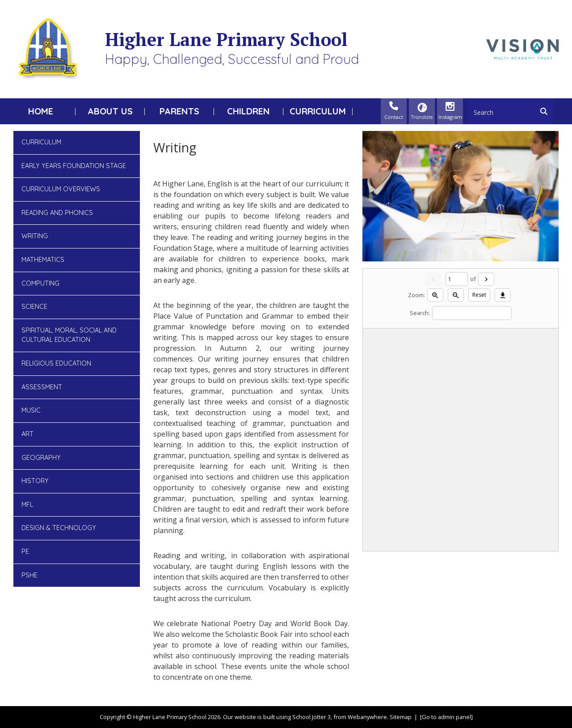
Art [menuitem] (27, 434)
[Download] (503, 295)
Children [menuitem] (248, 111)
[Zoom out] (456, 295)
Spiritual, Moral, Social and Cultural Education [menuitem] (69, 335)
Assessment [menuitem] (42, 387)
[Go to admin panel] (446, 717)
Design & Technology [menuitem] (59, 528)
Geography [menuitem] (41, 458)
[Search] (546, 111)
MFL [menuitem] (27, 505)
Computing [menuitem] (40, 283)
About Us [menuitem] (110, 111)
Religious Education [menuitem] (56, 363)
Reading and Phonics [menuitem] (57, 213)
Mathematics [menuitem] (43, 260)
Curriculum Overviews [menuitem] (61, 189)
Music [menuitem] (31, 410)
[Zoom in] (435, 295)
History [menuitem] (35, 481)
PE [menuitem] (25, 551)
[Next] (486, 279)
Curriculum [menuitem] (318, 111)
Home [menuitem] (41, 111)
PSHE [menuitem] (29, 575)
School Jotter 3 (311, 717)
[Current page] (457, 279)
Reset (479, 295)
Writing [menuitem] (35, 236)
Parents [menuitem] (179, 111)
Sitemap (401, 717)
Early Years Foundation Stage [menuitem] (74, 166)
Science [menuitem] (34, 307)
